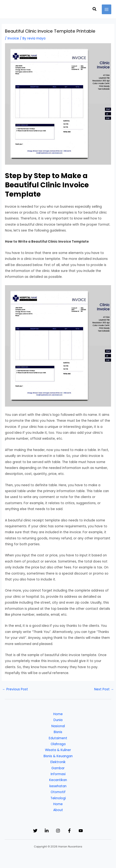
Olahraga (58, 744)
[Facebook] (69, 831)
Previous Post (15, 689)
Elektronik (58, 762)
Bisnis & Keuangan (58, 756)
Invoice (13, 38)
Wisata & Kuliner (58, 750)
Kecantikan (58, 780)
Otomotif (58, 792)
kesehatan (58, 786)
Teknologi (58, 798)
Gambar (58, 768)
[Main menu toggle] (107, 9)
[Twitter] (35, 831)
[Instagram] (58, 831)
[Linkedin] (47, 831)
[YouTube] (81, 831)
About (58, 810)
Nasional (58, 726)
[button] (95, 9)
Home (58, 714)
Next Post (104, 689)
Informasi (58, 774)
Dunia (58, 720)
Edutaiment (58, 738)
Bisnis (58, 732)
